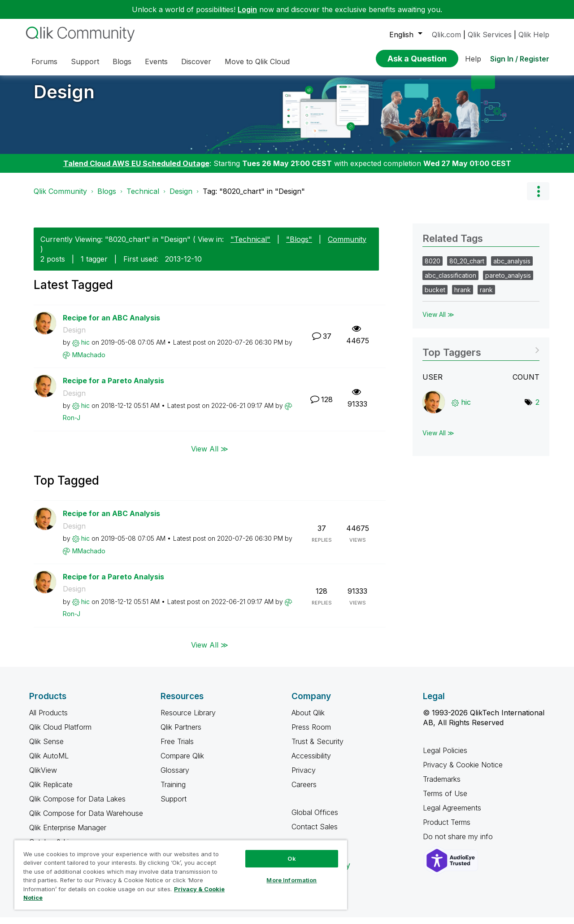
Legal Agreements (452, 815)
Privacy (304, 777)
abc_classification (450, 282)
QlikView (43, 777)
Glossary (175, 777)
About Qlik (308, 719)
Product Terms (447, 829)
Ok (291, 858)
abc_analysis (512, 268)
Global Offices (315, 819)
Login (247, 9)
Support (174, 806)
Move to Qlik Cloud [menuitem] (257, 61)
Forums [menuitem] (44, 61)
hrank (463, 296)
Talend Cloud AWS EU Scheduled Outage (136, 170)
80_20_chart (467, 268)
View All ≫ (210, 455)
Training (173, 791)
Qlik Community (60, 198)
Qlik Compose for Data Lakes (77, 806)
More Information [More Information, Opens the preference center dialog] (291, 880)
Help (473, 59)
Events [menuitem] (156, 61)
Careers (304, 791)
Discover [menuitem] (196, 61)
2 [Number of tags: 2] (537, 409)
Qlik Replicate (51, 791)
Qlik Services (490, 35)
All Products (48, 719)
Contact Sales (315, 833)
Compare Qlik (182, 762)
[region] (181, 875)
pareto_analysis (508, 282)
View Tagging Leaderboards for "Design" (481, 356)
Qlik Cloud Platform (60, 734)
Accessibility (311, 762)
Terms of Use (445, 800)
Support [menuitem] (85, 61)
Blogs (107, 198)
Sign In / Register (520, 59)
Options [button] (538, 198)
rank (486, 296)
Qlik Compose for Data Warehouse (86, 820)
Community (347, 246)
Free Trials (177, 748)
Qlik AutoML (49, 762)
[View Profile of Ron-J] (72, 424)
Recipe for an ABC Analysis (111, 324)
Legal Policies (445, 757)
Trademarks (442, 786)
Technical (143, 198)
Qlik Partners (181, 734)
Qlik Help (534, 35)
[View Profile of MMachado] (89, 361)
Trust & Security (317, 748)
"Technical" (250, 246)
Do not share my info (459, 843)
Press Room (311, 734)
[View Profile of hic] (85, 349)
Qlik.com (446, 35)
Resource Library (188, 719)
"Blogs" (299, 246)
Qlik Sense (46, 748)
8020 (433, 268)
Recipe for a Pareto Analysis (113, 387)
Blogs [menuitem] (122, 61)
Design (64, 99)
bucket (435, 296)
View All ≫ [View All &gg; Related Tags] (438, 321)
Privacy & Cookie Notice (463, 771)
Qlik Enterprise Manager (68, 834)
